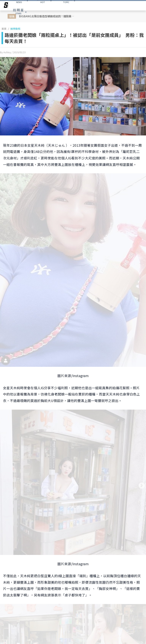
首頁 (4, 29)
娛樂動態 (15, 29)
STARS (18, 11)
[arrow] (6, 6)
